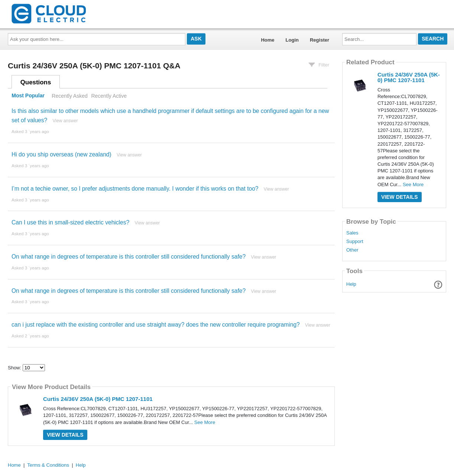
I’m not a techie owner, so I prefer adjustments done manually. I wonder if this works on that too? (135, 189)
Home (267, 40)
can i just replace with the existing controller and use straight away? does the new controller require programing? (156, 325)
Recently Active (109, 96)
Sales (352, 233)
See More (205, 422)
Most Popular (28, 96)
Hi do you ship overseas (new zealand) (61, 154)
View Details (65, 435)
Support (355, 242)
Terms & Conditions (48, 465)
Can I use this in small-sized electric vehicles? (70, 222)
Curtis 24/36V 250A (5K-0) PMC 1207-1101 (98, 399)
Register (320, 40)
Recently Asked (69, 96)
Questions (36, 82)
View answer (65, 121)
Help (351, 284)
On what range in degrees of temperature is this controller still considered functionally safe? (129, 257)
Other (352, 250)
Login (292, 40)
